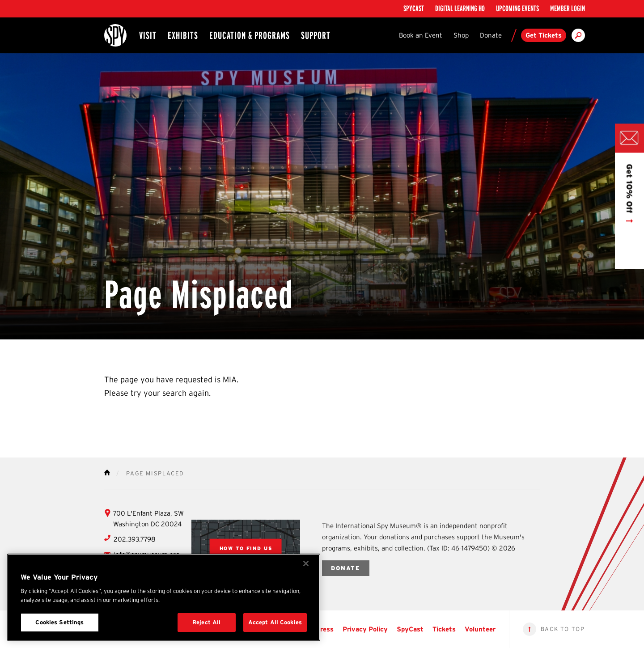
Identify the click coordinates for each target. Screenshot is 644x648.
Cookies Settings (59, 622)
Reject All (206, 622)
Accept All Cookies (275, 622)
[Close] (306, 563)
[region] (164, 597)
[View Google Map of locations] (246, 548)
